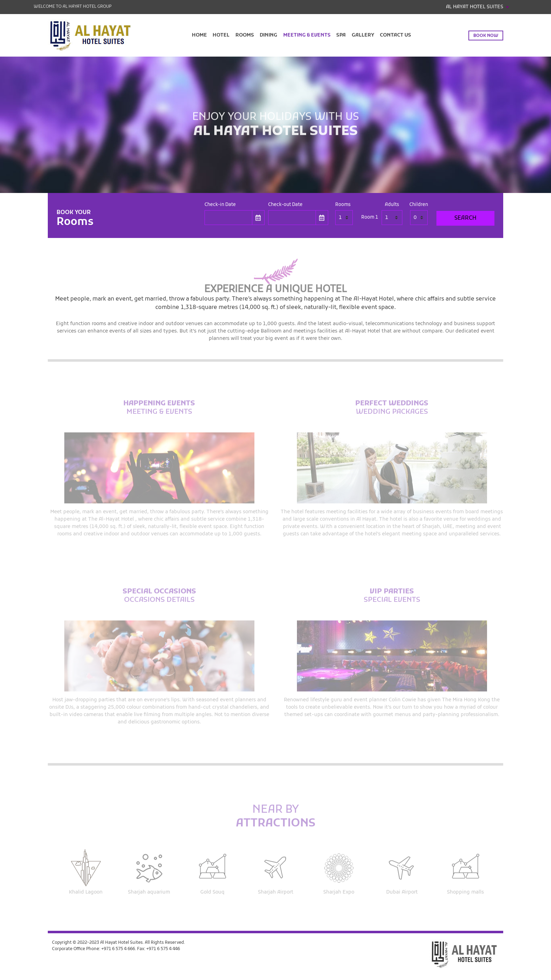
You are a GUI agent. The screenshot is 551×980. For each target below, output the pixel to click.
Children (419, 205)
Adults (392, 205)
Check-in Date (220, 205)
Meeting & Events (307, 35)
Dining (268, 35)
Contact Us (396, 35)
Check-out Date (285, 205)
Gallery (363, 35)
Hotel (221, 35)
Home (199, 35)
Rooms (245, 35)
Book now (486, 36)
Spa (341, 35)
